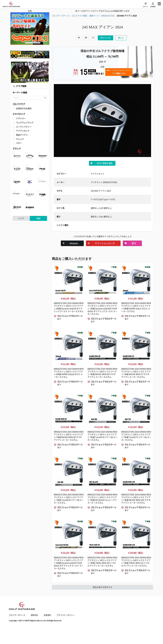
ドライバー (21, 118)
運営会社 (34, 615)
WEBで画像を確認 (101, 163)
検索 (39, 218)
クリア (21, 218)
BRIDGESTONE (108, 16)
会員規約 (47, 615)
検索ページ (94, 16)
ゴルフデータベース (61, 16)
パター (19, 143)
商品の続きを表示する (102, 587)
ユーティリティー (24, 127)
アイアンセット (23, 131)
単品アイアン (22, 135)
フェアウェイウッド (25, 123)
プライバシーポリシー (66, 615)
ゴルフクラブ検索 (79, 16)
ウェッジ (20, 139)
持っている (105, 38)
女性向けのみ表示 (24, 108)
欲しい (121, 38)
